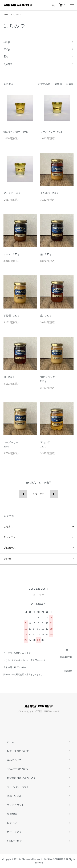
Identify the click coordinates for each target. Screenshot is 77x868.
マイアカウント (15, 805)
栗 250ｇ (46, 254)
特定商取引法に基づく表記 (22, 778)
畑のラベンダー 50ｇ (16, 132)
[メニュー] (72, 5)
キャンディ (10, 537)
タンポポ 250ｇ (50, 193)
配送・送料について (18, 751)
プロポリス (10, 548)
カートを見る (14, 832)
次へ (54, 494)
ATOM (17, 796)
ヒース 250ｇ (12, 254)
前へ (23, 494)
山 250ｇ (9, 377)
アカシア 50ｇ (12, 193)
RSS (9, 796)
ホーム (6, 14)
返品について (14, 760)
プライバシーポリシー (19, 787)
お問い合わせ (14, 841)
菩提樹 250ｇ (12, 316)
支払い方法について (18, 769)
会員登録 (12, 814)
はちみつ (17, 14)
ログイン (12, 823)
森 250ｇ (46, 316)
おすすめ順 (44, 84)
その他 (7, 559)
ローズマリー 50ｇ (51, 132)
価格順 (58, 84)
